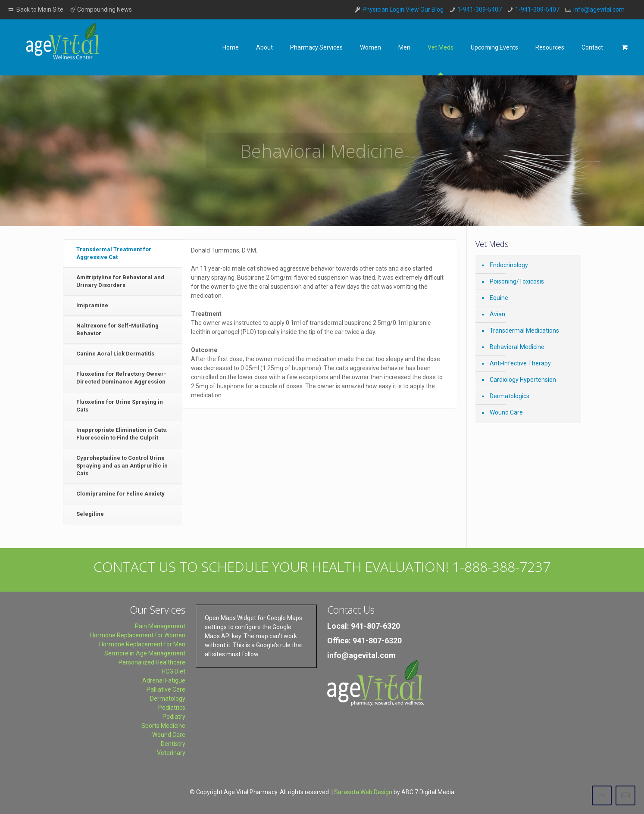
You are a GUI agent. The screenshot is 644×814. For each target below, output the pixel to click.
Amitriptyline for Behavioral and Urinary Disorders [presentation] (120, 281)
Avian (497, 314)
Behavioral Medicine (517, 347)
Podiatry (174, 717)
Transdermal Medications (524, 331)
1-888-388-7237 (501, 566)
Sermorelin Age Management (145, 653)
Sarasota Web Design (363, 792)
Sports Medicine (163, 726)
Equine (499, 298)
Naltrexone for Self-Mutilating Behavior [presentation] (117, 329)
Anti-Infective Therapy (520, 363)
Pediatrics (172, 708)
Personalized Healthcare (152, 662)
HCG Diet (174, 671)
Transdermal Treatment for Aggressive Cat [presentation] (114, 253)
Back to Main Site (35, 9)
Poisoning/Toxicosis (517, 281)
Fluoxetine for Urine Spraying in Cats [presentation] (120, 406)
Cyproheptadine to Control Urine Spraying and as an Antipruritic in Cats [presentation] (122, 466)
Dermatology (168, 699)
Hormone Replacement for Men (142, 644)
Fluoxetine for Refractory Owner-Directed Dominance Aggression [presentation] (121, 378)
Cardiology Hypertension (523, 380)
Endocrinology (509, 265)
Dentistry (173, 744)
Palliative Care (166, 689)
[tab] (123, 254)
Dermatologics (510, 396)
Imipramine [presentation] (92, 305)
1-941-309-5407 (480, 9)
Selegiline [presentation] (90, 514)
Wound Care (506, 412)
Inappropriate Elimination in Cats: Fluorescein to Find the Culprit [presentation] (122, 434)
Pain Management (160, 626)
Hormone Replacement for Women (138, 635)
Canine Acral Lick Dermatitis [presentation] (115, 354)
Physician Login (383, 9)
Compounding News (101, 9)
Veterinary (171, 753)
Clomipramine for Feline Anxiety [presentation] (120, 494)
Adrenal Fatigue (164, 680)
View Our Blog (425, 9)
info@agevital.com (599, 9)
